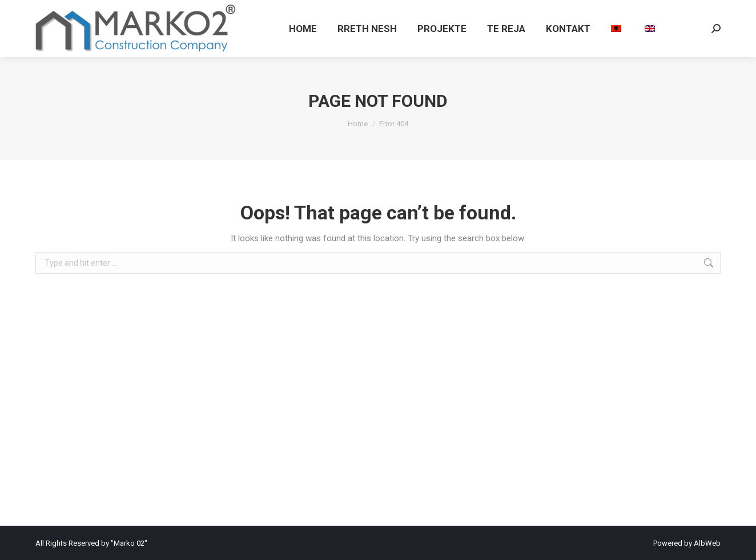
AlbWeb (707, 543)
